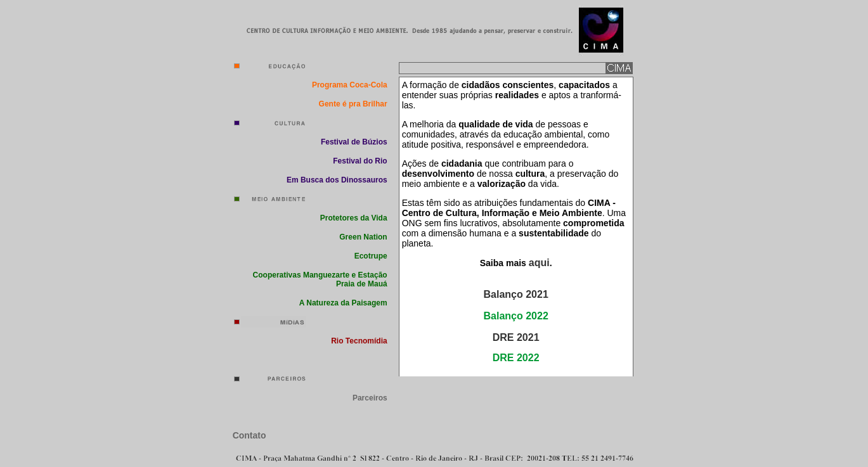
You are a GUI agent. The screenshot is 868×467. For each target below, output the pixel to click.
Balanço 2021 (516, 294)
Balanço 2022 (516, 316)
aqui (539, 263)
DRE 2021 (516, 337)
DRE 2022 (516, 358)
